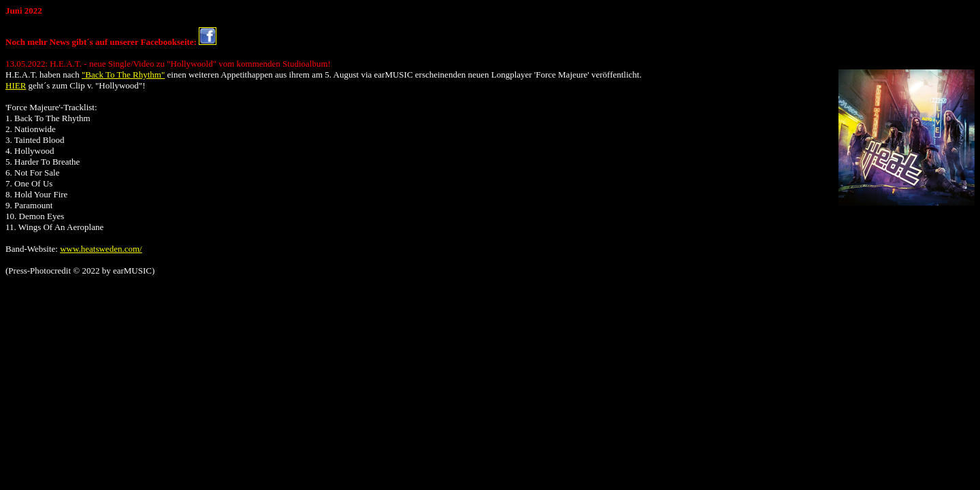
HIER (16, 85)
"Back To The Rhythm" (123, 75)
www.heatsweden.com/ (101, 249)
